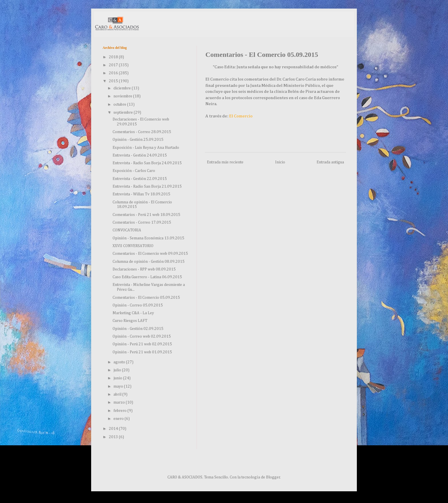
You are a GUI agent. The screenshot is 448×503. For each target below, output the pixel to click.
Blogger (273, 477)
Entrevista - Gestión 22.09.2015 (140, 179)
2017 (114, 65)
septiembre (124, 113)
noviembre (123, 96)
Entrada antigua (330, 162)
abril (118, 394)
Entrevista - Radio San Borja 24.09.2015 (147, 163)
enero (119, 419)
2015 (114, 81)
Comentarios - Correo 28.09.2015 (142, 132)
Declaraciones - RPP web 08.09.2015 (144, 269)
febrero (120, 411)
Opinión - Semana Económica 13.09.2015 (148, 238)
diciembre (123, 88)
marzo (120, 402)
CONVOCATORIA (127, 230)
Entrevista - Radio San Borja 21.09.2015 (147, 187)
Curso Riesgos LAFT (130, 321)
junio (118, 378)
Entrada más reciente (225, 162)
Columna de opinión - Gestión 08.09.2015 (149, 262)
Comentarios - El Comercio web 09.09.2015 (150, 254)
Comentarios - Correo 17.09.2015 (142, 223)
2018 (114, 57)
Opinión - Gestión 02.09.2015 (138, 329)
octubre (120, 105)
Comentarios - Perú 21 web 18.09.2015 (146, 215)
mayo (119, 386)
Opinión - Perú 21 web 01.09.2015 (142, 352)
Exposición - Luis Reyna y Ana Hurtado (146, 148)
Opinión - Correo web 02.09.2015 (142, 336)
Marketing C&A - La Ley (133, 313)
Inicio (280, 162)
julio (118, 370)
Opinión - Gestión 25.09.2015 (138, 140)
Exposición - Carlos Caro (134, 171)
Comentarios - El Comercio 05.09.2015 (146, 298)
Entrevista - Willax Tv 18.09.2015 (141, 194)
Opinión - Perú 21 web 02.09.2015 (142, 344)
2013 (114, 437)
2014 (114, 429)
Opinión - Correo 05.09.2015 (138, 305)
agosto (120, 362)
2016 (114, 73)
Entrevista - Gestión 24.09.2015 (140, 155)
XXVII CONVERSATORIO (133, 246)
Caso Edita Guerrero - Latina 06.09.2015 (147, 277)
